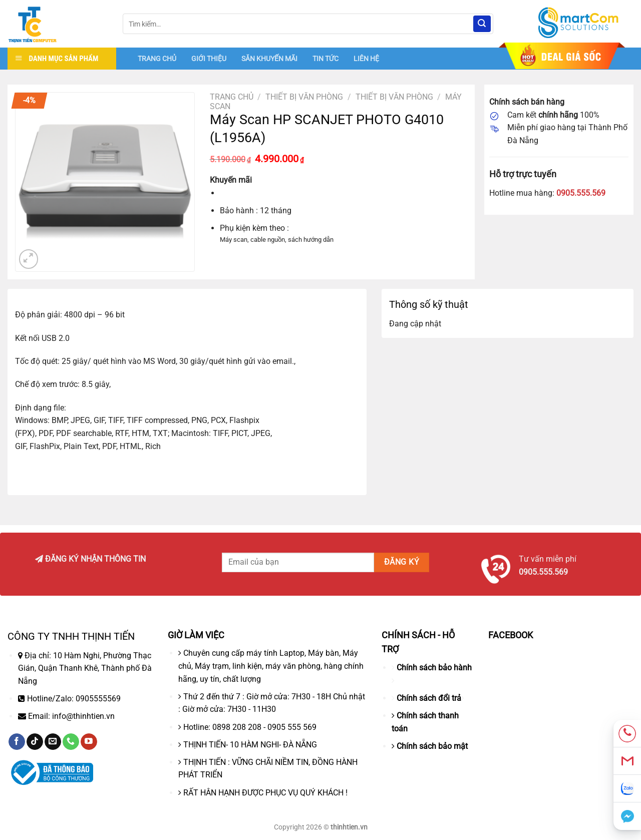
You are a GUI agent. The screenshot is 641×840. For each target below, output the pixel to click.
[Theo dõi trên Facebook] (17, 742)
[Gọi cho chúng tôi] (71, 742)
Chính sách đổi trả (429, 698)
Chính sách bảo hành (434, 668)
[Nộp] (482, 24)
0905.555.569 (581, 193)
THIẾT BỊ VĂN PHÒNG (394, 97)
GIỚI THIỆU (209, 59)
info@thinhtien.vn (83, 716)
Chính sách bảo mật (432, 746)
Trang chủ (232, 97)
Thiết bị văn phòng (304, 97)
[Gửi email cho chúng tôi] (53, 742)
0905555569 (98, 699)
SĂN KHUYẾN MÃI (269, 59)
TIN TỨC (326, 59)
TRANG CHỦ (157, 59)
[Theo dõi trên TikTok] (35, 742)
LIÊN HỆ (366, 59)
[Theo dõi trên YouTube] (89, 742)
